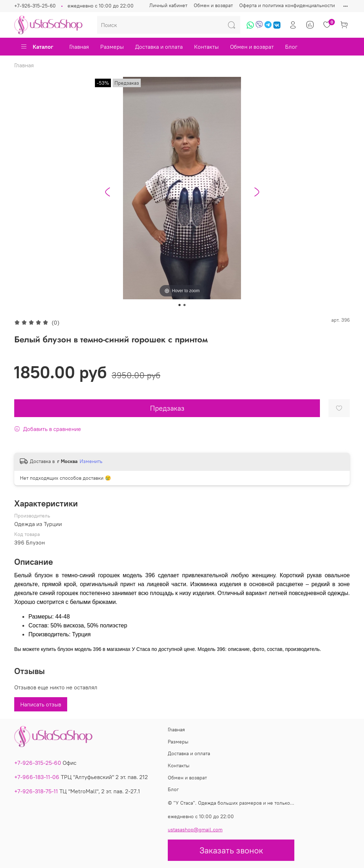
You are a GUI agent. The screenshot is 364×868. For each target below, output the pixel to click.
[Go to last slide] (107, 192)
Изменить (91, 461)
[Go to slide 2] (184, 305)
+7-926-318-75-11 (36, 791)
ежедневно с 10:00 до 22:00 (101, 6)
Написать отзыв (41, 704)
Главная (79, 47)
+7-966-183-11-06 (37, 777)
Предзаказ (167, 408)
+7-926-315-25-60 (35, 6)
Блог (291, 47)
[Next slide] (257, 192)
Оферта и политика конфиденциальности (287, 5)
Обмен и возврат (213, 5)
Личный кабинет (168, 5)
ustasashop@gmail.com (195, 830)
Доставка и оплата (159, 47)
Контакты (206, 47)
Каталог (37, 47)
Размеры (112, 47)
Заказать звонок (231, 850)
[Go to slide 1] (180, 305)
